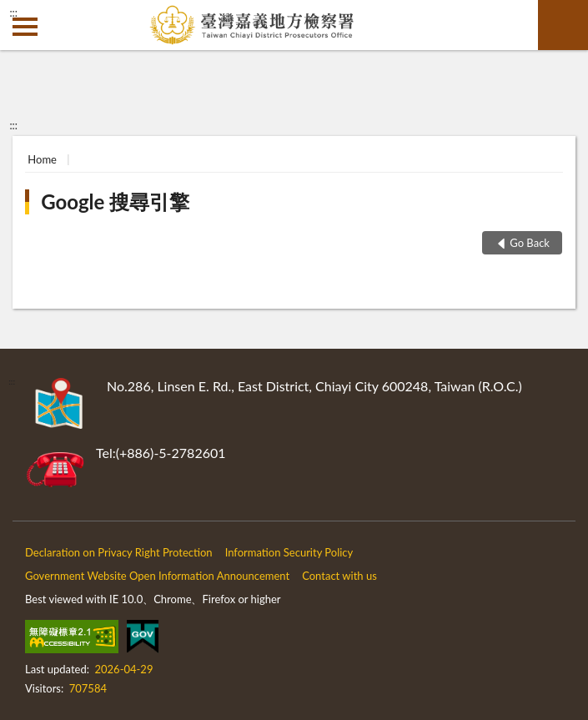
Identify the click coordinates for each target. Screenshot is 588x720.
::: (13, 13)
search (563, 25)
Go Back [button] (530, 243)
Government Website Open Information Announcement (157, 576)
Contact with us (339, 576)
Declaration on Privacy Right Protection (119, 552)
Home (42, 159)
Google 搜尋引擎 (115, 201)
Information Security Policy (289, 552)
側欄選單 (25, 27)
